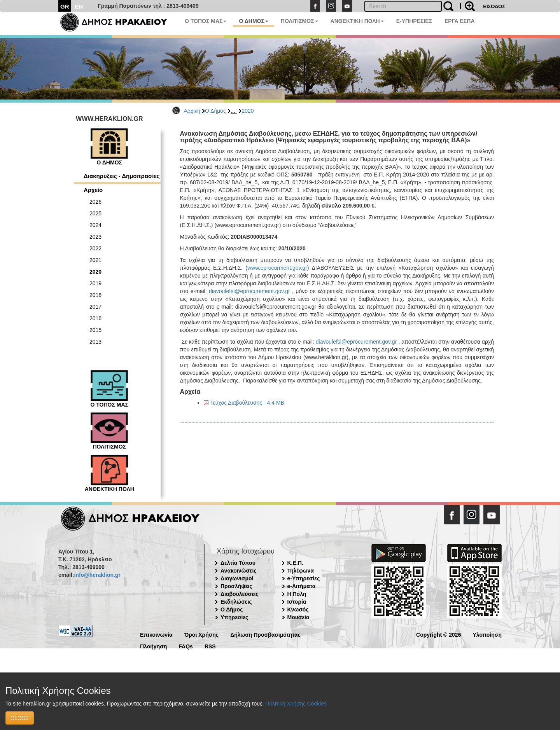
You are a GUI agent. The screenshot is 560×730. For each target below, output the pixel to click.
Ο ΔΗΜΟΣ (253, 21)
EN (79, 6)
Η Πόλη (297, 594)
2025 (95, 213)
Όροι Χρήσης (202, 634)
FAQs (186, 646)
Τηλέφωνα (301, 571)
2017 (95, 307)
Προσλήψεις (236, 586)
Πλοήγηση (153, 646)
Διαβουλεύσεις (240, 594)
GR (65, 6)
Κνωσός (298, 609)
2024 (95, 225)
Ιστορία (297, 602)
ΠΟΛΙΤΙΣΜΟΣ (299, 21)
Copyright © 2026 (438, 634)
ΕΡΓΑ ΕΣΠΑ (460, 21)
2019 (95, 283)
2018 (95, 295)
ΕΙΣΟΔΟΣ (494, 6)
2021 (95, 260)
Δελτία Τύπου (238, 563)
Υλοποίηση (487, 634)
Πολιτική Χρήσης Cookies (296, 704)
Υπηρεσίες (234, 617)
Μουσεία (298, 617)
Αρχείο (93, 190)
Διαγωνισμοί (237, 578)
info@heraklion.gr (97, 575)
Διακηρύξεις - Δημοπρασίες (122, 176)
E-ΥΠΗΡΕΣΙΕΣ (414, 21)
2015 (95, 330)
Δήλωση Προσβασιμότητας (265, 634)
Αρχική (192, 111)
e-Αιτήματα (302, 586)
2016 (95, 318)
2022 (95, 248)
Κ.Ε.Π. (295, 563)
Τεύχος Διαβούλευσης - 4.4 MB (247, 403)
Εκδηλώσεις (236, 602)
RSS (210, 646)
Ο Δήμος (215, 111)
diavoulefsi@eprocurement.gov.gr (249, 291)
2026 (95, 202)
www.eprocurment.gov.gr (277, 268)
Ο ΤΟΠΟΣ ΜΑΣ (206, 21)
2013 (95, 342)
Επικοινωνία (156, 634)
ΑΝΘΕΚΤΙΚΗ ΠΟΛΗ (357, 21)
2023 (95, 237)
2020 (248, 111)
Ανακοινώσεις (239, 571)
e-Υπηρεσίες (304, 578)
